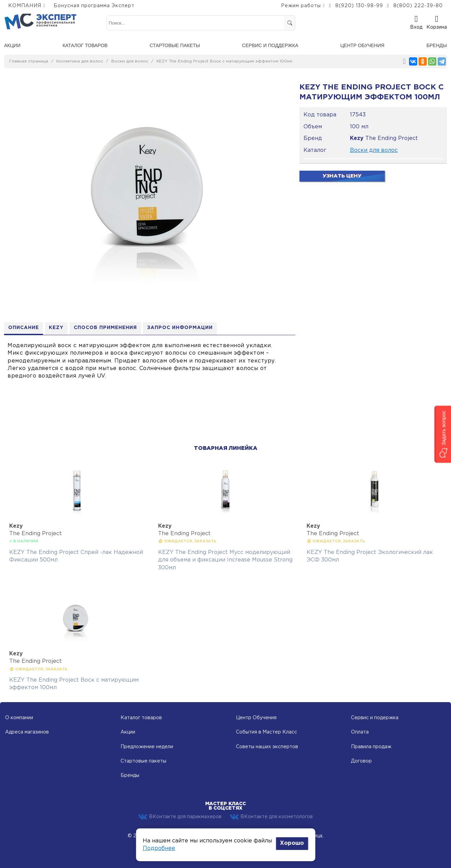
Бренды (437, 45)
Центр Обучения (256, 718)
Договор (361, 761)
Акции (12, 45)
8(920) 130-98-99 (359, 6)
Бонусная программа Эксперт (94, 6)
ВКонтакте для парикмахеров (180, 817)
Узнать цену (342, 176)
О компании (19, 718)
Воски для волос (130, 61)
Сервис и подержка (375, 718)
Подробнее (159, 848)
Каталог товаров (85, 45)
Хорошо (292, 843)
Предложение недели (147, 747)
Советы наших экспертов (267, 747)
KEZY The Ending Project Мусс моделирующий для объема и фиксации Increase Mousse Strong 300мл (225, 560)
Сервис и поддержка (270, 45)
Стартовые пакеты (175, 45)
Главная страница (29, 61)
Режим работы (301, 6)
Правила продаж (371, 747)
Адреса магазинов (27, 732)
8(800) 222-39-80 (418, 6)
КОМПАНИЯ (25, 6)
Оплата (360, 732)
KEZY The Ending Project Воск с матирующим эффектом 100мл (224, 61)
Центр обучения (362, 45)
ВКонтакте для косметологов (271, 817)
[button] (443, 434)
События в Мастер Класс (266, 732)
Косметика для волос (80, 61)
